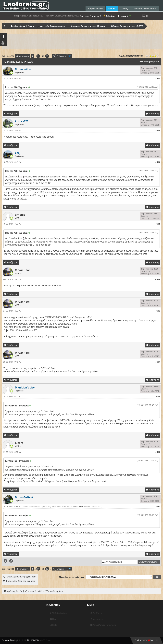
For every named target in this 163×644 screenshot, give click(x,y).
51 (38, 56)
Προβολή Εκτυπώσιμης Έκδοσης (21, 577)
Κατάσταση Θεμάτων (149, 62)
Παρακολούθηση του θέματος (21, 581)
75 (54, 56)
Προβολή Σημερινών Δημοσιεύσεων (62, 16)
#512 (157, 130)
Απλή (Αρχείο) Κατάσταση (103, 625)
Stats (53, 625)
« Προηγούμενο (23, 56)
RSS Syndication (58, 613)
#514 (157, 224)
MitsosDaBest (78, 507)
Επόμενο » (61, 56)
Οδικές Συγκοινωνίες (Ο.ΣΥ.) (127, 26)
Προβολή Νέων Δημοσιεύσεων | (29, 16)
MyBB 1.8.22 (20, 640)
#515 (157, 279)
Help (53, 619)
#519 (157, 452)
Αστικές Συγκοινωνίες (53, 26)
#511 (157, 78)
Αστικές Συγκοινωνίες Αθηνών (88, 26)
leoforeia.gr (97, 619)
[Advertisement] (82, 41)
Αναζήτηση (96, 613)
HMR (156, 640)
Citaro (19, 443)
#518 (157, 397)
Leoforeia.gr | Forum (23, 26)
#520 (157, 507)
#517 (157, 362)
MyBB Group (46, 640)
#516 (157, 311)
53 (47, 56)
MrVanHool (22, 270)
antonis (20, 215)
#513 (157, 162)
